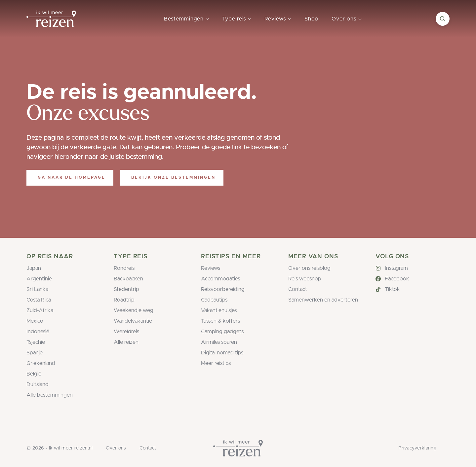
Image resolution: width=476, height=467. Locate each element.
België (34, 374)
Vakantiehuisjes (219, 310)
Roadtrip (124, 300)
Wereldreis (126, 332)
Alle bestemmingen (50, 395)
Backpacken (128, 279)
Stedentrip (126, 289)
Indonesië (38, 332)
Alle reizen (126, 342)
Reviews (275, 19)
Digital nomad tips (222, 353)
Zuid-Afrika (40, 310)
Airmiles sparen (219, 342)
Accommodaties (220, 279)
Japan (34, 268)
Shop (312, 19)
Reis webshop (305, 279)
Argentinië (39, 279)
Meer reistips (216, 363)
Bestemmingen (184, 19)
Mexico (35, 321)
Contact (298, 289)
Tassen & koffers (220, 321)
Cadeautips (214, 300)
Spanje (35, 353)
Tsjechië (36, 342)
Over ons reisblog (309, 268)
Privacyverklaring (417, 448)
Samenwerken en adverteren (323, 300)
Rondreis (124, 268)
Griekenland (41, 363)
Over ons (344, 19)
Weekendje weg (134, 310)
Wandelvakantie (133, 321)
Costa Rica (39, 300)
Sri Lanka (37, 289)
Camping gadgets (222, 332)
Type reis (234, 19)
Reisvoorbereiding (223, 289)
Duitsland (38, 384)
